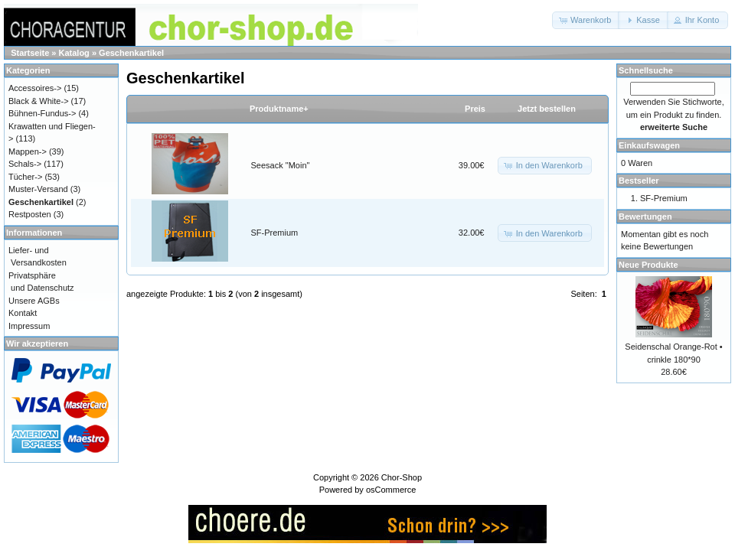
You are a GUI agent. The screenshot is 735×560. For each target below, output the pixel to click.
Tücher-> (25, 177)
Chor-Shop (402, 477)
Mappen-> (28, 151)
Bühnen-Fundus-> (42, 113)
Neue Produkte (648, 265)
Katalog (74, 53)
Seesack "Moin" (281, 165)
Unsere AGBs (34, 301)
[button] (586, 20)
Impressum (29, 326)
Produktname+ (279, 109)
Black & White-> (39, 101)
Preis (475, 109)
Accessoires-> (35, 88)
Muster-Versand (38, 189)
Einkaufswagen (649, 145)
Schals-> (25, 164)
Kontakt (23, 313)
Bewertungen (645, 217)
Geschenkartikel (131, 53)
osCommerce (391, 490)
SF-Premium (275, 233)
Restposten (30, 214)
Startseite (30, 53)
